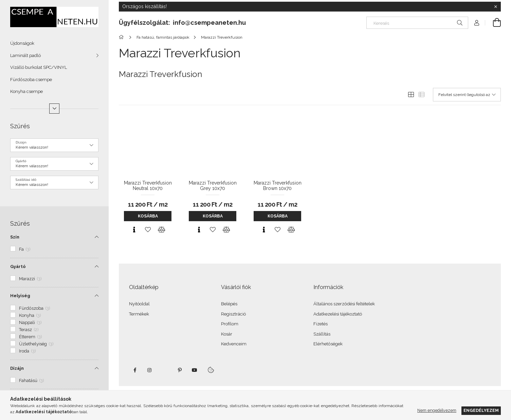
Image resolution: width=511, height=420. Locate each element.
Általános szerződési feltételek (344, 304)
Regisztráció (233, 314)
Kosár (227, 334)
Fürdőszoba (35, 308)
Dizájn (17, 368)
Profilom (230, 324)
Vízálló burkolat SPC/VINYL (39, 67)
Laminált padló (25, 55)
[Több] (54, 109)
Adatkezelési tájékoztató (338, 314)
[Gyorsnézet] (134, 230)
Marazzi (30, 279)
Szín (15, 237)
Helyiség (20, 296)
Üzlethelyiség (36, 344)
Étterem (31, 337)
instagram (150, 370)
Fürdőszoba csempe (31, 80)
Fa (25, 249)
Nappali (30, 322)
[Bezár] (496, 7)
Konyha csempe (26, 91)
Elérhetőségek (328, 344)
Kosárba (148, 216)
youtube (195, 370)
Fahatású (32, 380)
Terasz (29, 330)
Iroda (28, 351)
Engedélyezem (481, 410)
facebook (135, 370)
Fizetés (321, 324)
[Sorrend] (467, 95)
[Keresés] (417, 23)
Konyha (30, 315)
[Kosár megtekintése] (493, 23)
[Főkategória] (122, 37)
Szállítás (322, 334)
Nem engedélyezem (437, 410)
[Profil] (477, 23)
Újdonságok (22, 43)
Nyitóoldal (139, 304)
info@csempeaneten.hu (209, 23)
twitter (165, 370)
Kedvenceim (234, 344)
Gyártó (18, 266)
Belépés (229, 304)
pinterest (180, 370)
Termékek (139, 314)
